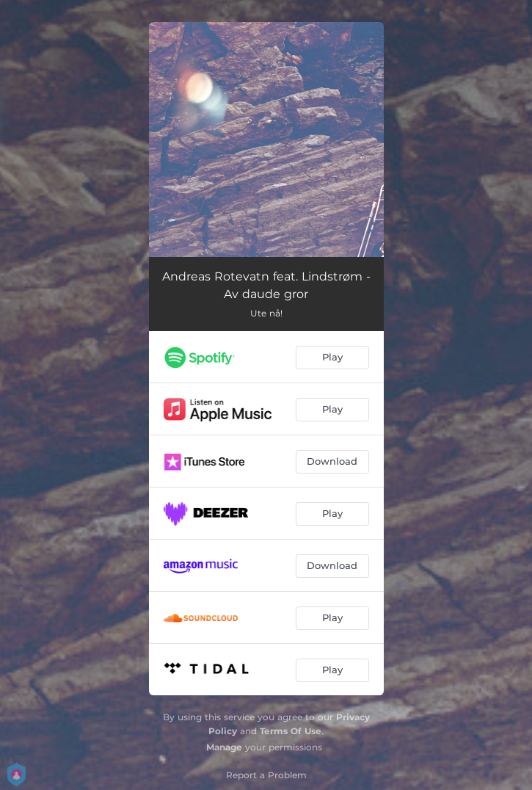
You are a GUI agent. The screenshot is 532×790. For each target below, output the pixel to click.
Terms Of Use (291, 731)
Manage (224, 747)
